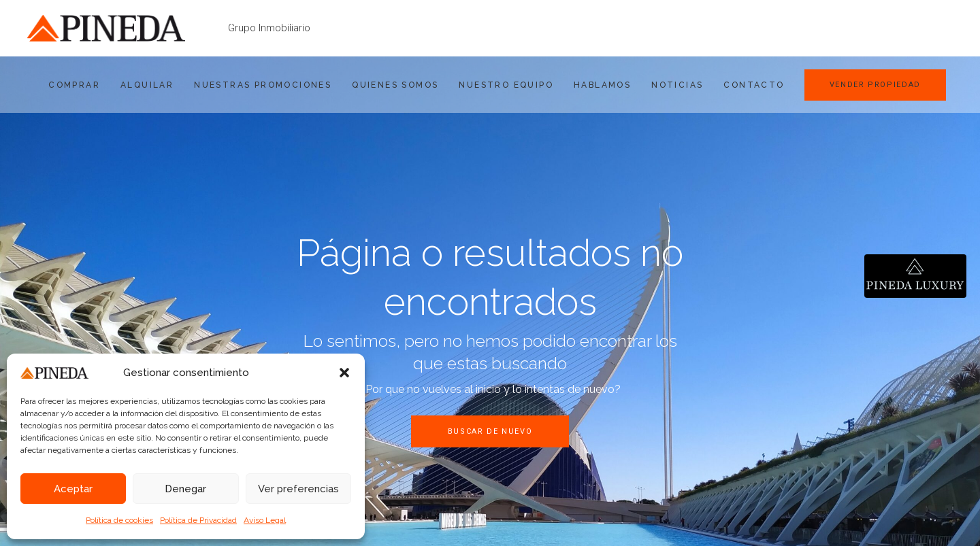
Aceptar (73, 489)
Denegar (185, 489)
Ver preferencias (298, 489)
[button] (344, 373)
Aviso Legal (265, 520)
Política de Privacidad (198, 520)
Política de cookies (119, 520)
